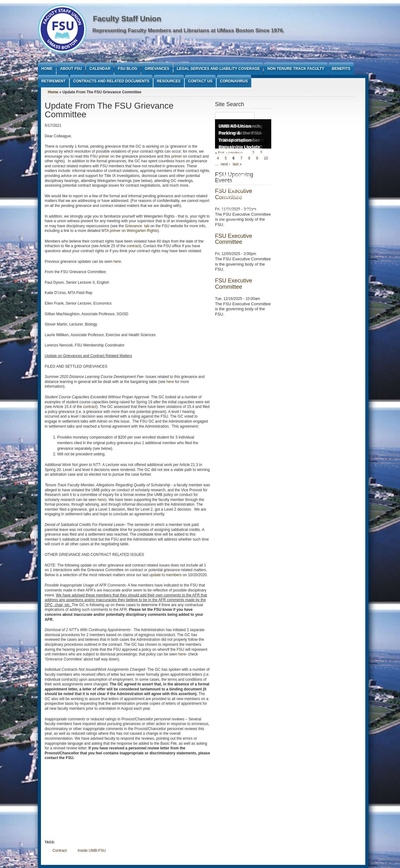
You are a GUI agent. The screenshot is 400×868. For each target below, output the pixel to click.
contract (133, 246)
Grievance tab (137, 226)
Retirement (53, 81)
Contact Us (200, 81)
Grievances (157, 69)
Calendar (100, 69)
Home (47, 69)
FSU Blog (127, 69)
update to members (165, 575)
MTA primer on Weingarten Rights (129, 231)
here (117, 262)
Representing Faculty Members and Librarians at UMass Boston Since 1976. (188, 30)
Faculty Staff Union (127, 19)
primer (104, 156)
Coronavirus (234, 81)
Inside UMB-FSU (92, 851)
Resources (169, 81)
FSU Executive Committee (234, 239)
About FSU (71, 69)
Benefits (341, 69)
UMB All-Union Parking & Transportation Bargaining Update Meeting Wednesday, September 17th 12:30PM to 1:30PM (241, 147)
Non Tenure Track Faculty (296, 69)
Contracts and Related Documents (111, 81)
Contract (60, 851)
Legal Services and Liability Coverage (218, 69)
